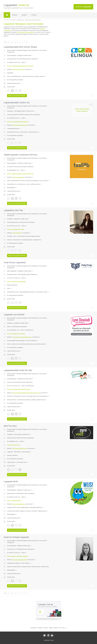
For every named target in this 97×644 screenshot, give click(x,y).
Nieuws (15, 15)
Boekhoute (21, 379)
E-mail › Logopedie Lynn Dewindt (16, 334)
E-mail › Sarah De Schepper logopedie (17, 556)
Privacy (52, 640)
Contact (34, 15)
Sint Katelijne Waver (20, 111)
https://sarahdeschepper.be (19, 560)
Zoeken (24, 15)
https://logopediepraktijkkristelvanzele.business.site (26, 393)
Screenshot (29, 69)
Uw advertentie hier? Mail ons (48, 619)
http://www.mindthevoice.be (20, 448)
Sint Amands (18, 434)
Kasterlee (17, 323)
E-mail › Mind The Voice (14, 445)
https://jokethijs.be (17, 233)
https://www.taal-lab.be (18, 177)
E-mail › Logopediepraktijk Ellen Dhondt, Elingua (20, 66)
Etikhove (20, 490)
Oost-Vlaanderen (12, 55)
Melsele (20, 546)
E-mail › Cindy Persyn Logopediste (16, 281)
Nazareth (20, 55)
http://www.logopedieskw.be (20, 125)
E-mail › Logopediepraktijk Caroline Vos (18, 122)
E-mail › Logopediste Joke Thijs (16, 229)
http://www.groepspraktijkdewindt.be (22, 337)
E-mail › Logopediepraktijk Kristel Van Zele (19, 389)
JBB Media (47, 640)
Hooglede (20, 271)
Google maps (28, 55)
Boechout (17, 219)
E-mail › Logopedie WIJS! (14, 500)
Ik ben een (83, 7)
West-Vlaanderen (12, 163)
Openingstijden (12, 188)
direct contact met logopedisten (25, 32)
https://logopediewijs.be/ (19, 504)
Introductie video (23, 462)
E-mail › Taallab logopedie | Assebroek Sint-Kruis (20, 174)
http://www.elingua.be (18, 69)
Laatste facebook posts (14, 83)
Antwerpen (10, 111)
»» (26, 42)
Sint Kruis (20, 163)
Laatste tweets (12, 462)
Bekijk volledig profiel (17, 96)
